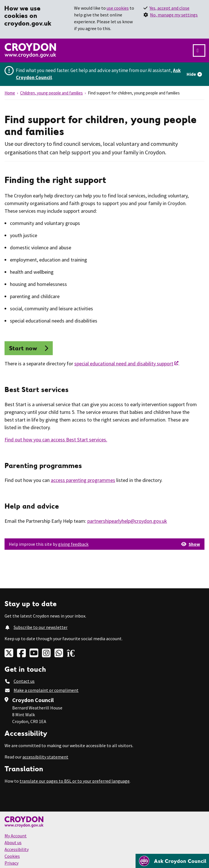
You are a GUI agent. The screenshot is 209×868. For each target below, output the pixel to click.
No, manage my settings (174, 15)
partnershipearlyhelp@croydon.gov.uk (127, 521)
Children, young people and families (51, 93)
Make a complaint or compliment (46, 690)
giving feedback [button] (73, 544)
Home (10, 93)
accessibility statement (45, 757)
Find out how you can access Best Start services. (56, 440)
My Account (16, 836)
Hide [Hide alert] (191, 74)
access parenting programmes (83, 480)
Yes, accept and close (169, 8)
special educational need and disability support (124, 364)
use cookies (118, 8)
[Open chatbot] (172, 861)
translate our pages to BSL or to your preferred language (75, 781)
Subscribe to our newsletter (41, 627)
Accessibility (17, 849)
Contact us (24, 681)
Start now (23, 348)
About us (13, 842)
